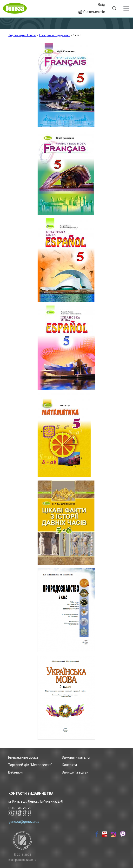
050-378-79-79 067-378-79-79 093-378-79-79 (20, 812)
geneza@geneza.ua (24, 822)
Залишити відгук (75, 772)
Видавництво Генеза (22, 35)
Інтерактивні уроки (23, 757)
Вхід (101, 5)
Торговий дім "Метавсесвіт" (30, 765)
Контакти (69, 765)
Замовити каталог (76, 757)
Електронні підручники (55, 35)
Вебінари (15, 772)
